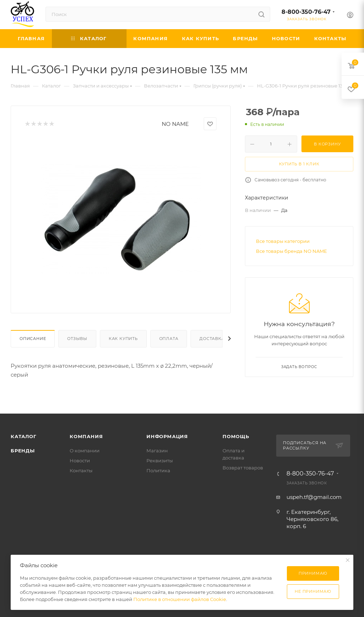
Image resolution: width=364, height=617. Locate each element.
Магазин (157, 451)
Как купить (123, 339)
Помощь (236, 436)
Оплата (169, 339)
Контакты (81, 470)
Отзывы (77, 339)
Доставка (212, 339)
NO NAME (175, 124)
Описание (33, 339)
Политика (158, 470)
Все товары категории (283, 241)
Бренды (23, 451)
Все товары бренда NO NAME (291, 251)
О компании (85, 451)
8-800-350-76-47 (306, 12)
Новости (80, 461)
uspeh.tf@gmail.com (314, 497)
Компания (86, 436)
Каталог (24, 436)
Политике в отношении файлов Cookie (180, 599)
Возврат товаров (243, 468)
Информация (167, 436)
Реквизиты (160, 461)
